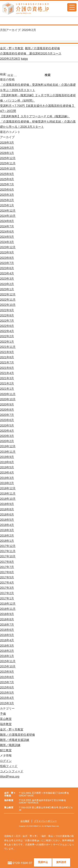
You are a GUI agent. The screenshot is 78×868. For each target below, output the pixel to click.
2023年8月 (7, 258)
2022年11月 (8, 300)
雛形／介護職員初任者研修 (42, 48)
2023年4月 (7, 273)
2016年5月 (7, 635)
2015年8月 (7, 677)
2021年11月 (8, 347)
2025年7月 (7, 184)
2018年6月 (7, 515)
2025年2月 (7, 200)
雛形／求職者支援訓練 (15, 740)
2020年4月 (7, 431)
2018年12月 (8, 488)
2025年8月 (7, 179)
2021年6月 (7, 368)
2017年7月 (7, 567)
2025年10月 (8, 169)
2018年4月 (7, 525)
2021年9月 (7, 352)
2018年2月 (7, 536)
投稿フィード (9, 766)
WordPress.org (10, 776)
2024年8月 (7, 221)
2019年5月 (7, 467)
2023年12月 (8, 247)
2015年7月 (7, 682)
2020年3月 (7, 436)
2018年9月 (7, 504)
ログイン (6, 761)
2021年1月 (7, 389)
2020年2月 (7, 441)
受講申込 (43, 862)
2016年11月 (8, 609)
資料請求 (61, 862)
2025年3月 (7, 195)
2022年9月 (7, 310)
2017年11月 (8, 551)
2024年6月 (7, 232)
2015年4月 (7, 698)
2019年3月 (7, 478)
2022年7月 (7, 321)
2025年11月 (8, 163)
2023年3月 (7, 279)
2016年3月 (7, 646)
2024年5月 (7, 237)
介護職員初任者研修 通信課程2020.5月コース (31, 53)
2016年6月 (7, 630)
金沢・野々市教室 (12, 48)
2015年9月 (7, 672)
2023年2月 (7, 284)
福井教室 (6, 724)
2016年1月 (7, 656)
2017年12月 (8, 546)
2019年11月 (8, 452)
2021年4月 (7, 373)
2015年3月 (7, 703)
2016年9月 (7, 614)
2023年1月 (7, 289)
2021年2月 (7, 383)
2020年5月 (7, 425)
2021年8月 (7, 357)
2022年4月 (7, 331)
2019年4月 (7, 472)
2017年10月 (8, 556)
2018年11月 (8, 494)
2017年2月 (7, 593)
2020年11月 (8, 394)
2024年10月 (8, 216)
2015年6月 (7, 687)
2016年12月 (8, 604)
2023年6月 (7, 268)
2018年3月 (7, 530)
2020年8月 (7, 410)
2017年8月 (7, 562)
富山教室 (6, 719)
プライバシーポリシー (45, 821)
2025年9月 (7, 174)
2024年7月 (7, 226)
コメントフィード (12, 771)
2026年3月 (7, 143)
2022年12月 (8, 294)
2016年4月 (7, 640)
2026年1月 (7, 153)
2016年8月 (7, 619)
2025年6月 (7, 190)
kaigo (24, 59)
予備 (3, 714)
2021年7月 (7, 362)
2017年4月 (7, 583)
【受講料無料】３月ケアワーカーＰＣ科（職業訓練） (35, 116)
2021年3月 (7, 378)
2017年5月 (7, 577)
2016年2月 (7, 651)
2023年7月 (7, 263)
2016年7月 (7, 625)
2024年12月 (8, 211)
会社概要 (25, 821)
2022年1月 (7, 342)
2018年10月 (8, 499)
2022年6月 (7, 326)
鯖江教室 (6, 750)
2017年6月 (7, 572)
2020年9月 (7, 404)
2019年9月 (7, 457)
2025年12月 (8, 158)
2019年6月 (7, 462)
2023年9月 (7, 252)
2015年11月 (8, 661)
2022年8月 (7, 315)
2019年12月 (8, 446)
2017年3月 (7, 588)
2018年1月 (7, 541)
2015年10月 (8, 666)
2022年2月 (7, 336)
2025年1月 (7, 205)
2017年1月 (7, 598)
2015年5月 (7, 693)
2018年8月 (7, 509)
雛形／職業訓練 (10, 745)
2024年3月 (7, 242)
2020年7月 (7, 415)
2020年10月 (8, 399)
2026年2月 (7, 148)
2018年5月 (7, 520)
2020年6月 (7, 420)
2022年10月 (8, 305)
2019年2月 (7, 483)
